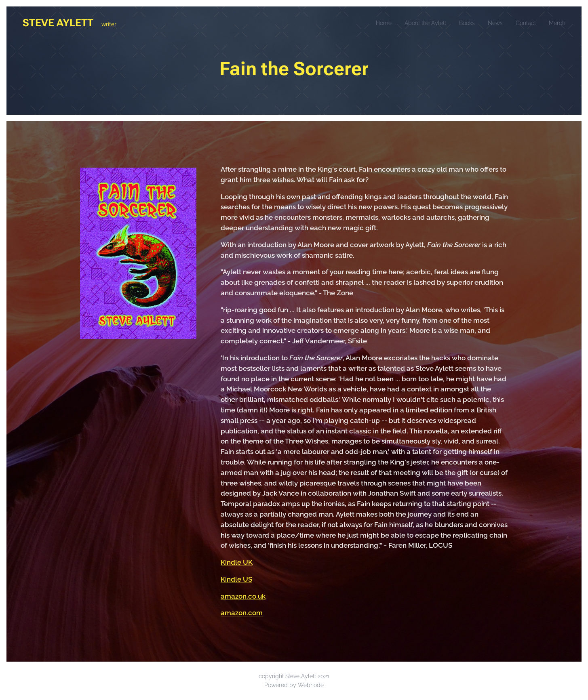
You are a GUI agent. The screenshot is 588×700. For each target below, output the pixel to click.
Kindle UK (237, 562)
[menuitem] (370, 23)
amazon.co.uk (243, 596)
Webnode (311, 685)
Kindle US (236, 579)
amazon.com (242, 613)
